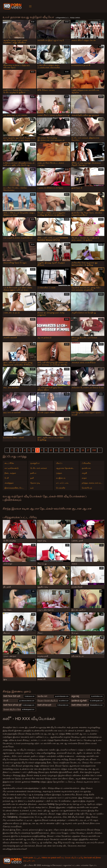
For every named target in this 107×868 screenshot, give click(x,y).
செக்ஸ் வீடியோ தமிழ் (74, 858)
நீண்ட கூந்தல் (10, 473)
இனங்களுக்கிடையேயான (15, 488)
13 (67, 450)
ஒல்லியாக (86, 468)
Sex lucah (88, 858)
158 (94, 450)
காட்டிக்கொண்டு (12, 468)
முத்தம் (59, 473)
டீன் (32, 488)
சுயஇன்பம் (61, 478)
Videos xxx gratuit (49, 858)
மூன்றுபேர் (35, 463)
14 (72, 450)
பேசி (7, 478)
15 (77, 450)
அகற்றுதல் (9, 483)
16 (83, 450)
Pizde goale (28, 858)
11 (56, 450)
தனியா (33, 473)
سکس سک (37, 858)
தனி (32, 478)
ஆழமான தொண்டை (65, 468)
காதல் (84, 478)
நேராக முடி (35, 483)
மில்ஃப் (59, 463)
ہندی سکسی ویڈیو (29, 860)
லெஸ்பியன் (87, 488)
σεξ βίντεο (97, 858)
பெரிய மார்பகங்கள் (39, 468)
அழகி (84, 473)
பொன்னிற (61, 488)
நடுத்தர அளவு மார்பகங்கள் (92, 483)
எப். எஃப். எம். (62, 483)
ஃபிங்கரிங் (86, 463)
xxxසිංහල (61, 858)
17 (88, 450)
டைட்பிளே (9, 463)
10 (51, 450)
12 (62, 450)
